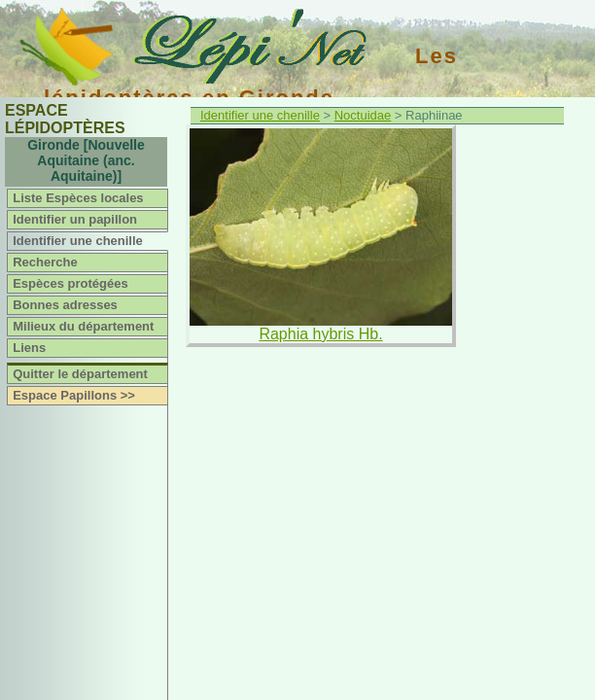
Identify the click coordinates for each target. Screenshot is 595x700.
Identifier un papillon (75, 219)
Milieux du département (83, 326)
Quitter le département (80, 374)
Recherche (45, 262)
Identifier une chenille (78, 241)
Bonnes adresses (65, 305)
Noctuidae (363, 115)
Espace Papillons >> (74, 395)
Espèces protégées (70, 283)
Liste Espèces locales (78, 198)
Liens (29, 348)
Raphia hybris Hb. (320, 334)
